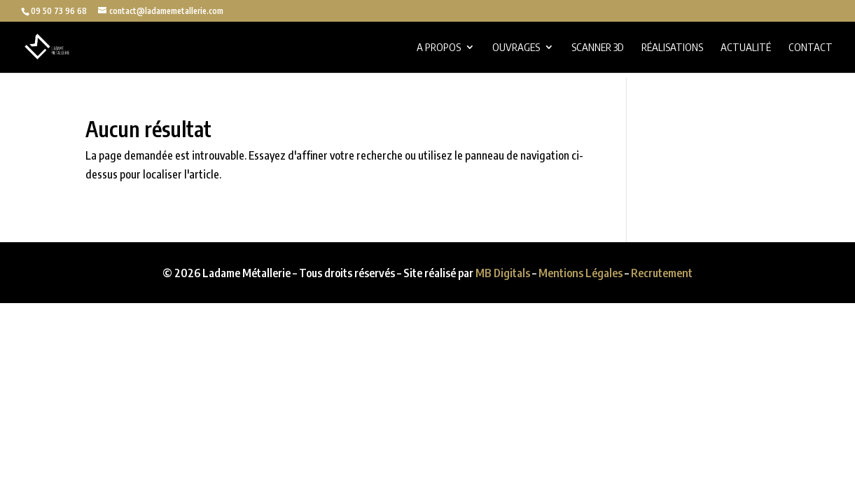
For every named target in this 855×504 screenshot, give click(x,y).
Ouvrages (516, 48)
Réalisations (672, 48)
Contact (811, 48)
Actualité (746, 48)
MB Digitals (503, 273)
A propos (439, 48)
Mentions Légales (581, 273)
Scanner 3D (598, 48)
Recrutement (662, 273)
